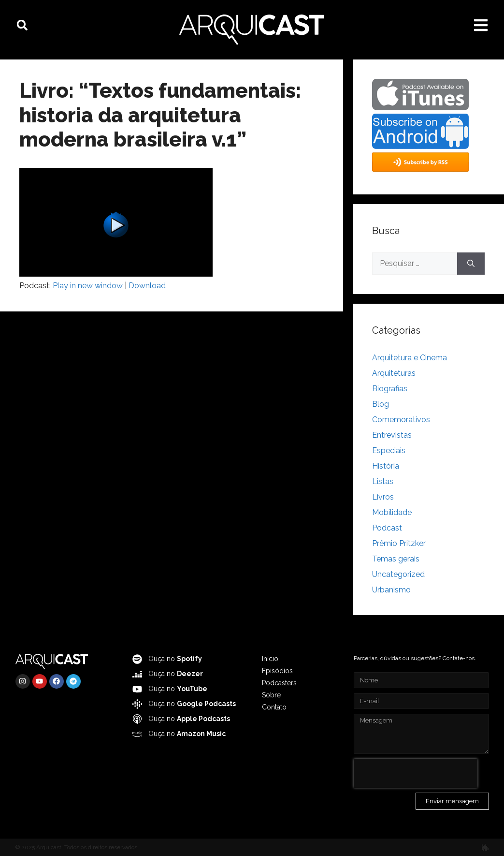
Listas (383, 481)
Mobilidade (392, 512)
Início (270, 659)
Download (147, 286)
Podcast (387, 528)
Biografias (390, 389)
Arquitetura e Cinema (410, 358)
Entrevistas (392, 435)
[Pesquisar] (471, 264)
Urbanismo (391, 590)
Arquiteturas (394, 373)
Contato (274, 707)
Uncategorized (398, 574)
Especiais (389, 450)
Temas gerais (396, 559)
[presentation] (416, 773)
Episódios (277, 671)
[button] (22, 25)
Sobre (271, 695)
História (386, 466)
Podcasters (279, 683)
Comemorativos (401, 420)
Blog (381, 404)
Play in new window (88, 286)
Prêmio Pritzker (399, 543)
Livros (383, 497)
